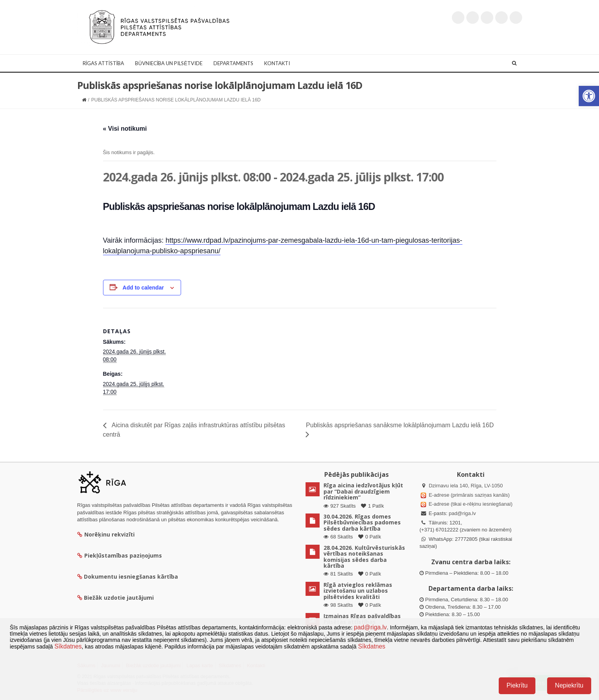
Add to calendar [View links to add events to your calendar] (143, 288)
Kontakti (277, 63)
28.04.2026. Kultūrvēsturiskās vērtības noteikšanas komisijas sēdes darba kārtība (364, 557)
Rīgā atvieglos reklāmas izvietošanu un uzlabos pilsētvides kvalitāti (358, 591)
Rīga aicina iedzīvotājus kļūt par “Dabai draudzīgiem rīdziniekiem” (363, 491)
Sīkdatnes (68, 646)
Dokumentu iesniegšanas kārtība (131, 577)
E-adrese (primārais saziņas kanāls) (469, 495)
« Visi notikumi (125, 129)
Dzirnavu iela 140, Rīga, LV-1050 (466, 486)
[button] (589, 96)
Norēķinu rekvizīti (106, 534)
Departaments (233, 63)
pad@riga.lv (462, 513)
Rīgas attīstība (104, 63)
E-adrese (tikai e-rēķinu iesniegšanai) (470, 504)
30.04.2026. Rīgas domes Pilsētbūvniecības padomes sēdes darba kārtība (362, 522)
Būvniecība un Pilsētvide (169, 63)
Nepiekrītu (569, 685)
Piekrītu (517, 685)
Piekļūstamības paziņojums (120, 555)
